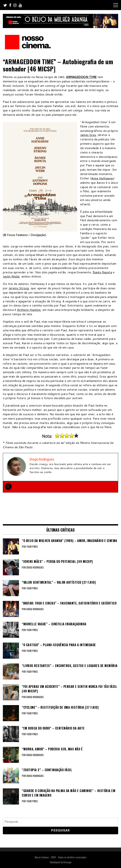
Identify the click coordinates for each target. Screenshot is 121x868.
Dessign (67, 862)
